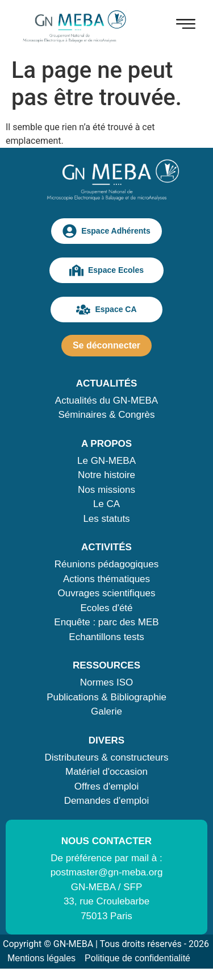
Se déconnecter (106, 345)
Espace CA (106, 310)
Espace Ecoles (106, 270)
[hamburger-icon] (186, 26)
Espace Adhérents (106, 231)
